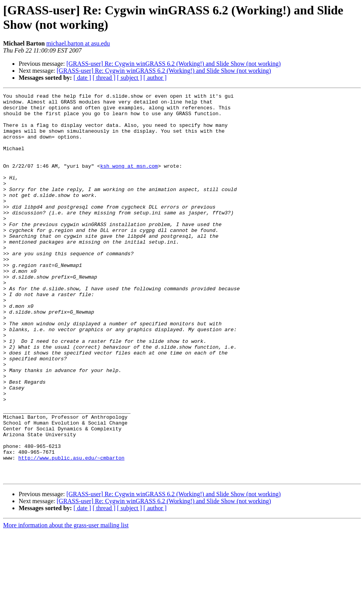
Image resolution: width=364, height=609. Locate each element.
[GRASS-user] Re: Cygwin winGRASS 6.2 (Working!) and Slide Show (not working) (174, 64)
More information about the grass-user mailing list (66, 602)
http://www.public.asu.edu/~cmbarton (71, 531)
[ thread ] (104, 78)
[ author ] (155, 78)
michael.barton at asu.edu (78, 43)
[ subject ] (129, 78)
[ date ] (82, 78)
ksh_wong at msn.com (129, 181)
